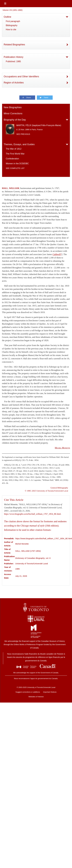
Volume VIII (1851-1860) (13, 10)
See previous (23, 134)
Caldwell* (57, 254)
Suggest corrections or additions (28, 692)
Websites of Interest (36, 697)
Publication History (13, 57)
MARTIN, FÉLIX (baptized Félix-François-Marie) (39, 125)
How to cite (11, 29)
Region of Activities (14, 83)
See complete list (15, 168)
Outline (7, 17)
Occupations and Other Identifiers (21, 76)
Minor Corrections (13, 113)
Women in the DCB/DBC (17, 164)
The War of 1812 (14, 149)
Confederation (12, 159)
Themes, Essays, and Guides (19, 144)
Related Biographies (14, 45)
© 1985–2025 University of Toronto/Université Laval (46, 491)
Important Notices (50, 692)
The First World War (15, 154)
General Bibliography (59, 488)
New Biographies (13, 107)
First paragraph (13, 21)
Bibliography (12, 25)
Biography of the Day (15, 120)
